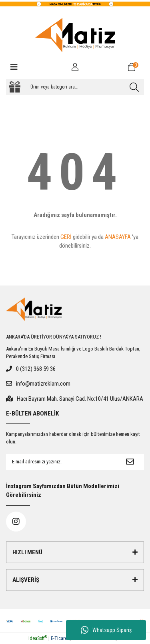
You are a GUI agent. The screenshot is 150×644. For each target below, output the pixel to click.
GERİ (66, 237)
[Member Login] (75, 67)
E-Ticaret (60, 638)
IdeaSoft (38, 638)
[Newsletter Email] (61, 462)
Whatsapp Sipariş (106, 630)
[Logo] (75, 35)
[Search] (75, 87)
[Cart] (136, 67)
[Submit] (130, 462)
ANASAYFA (118, 237)
